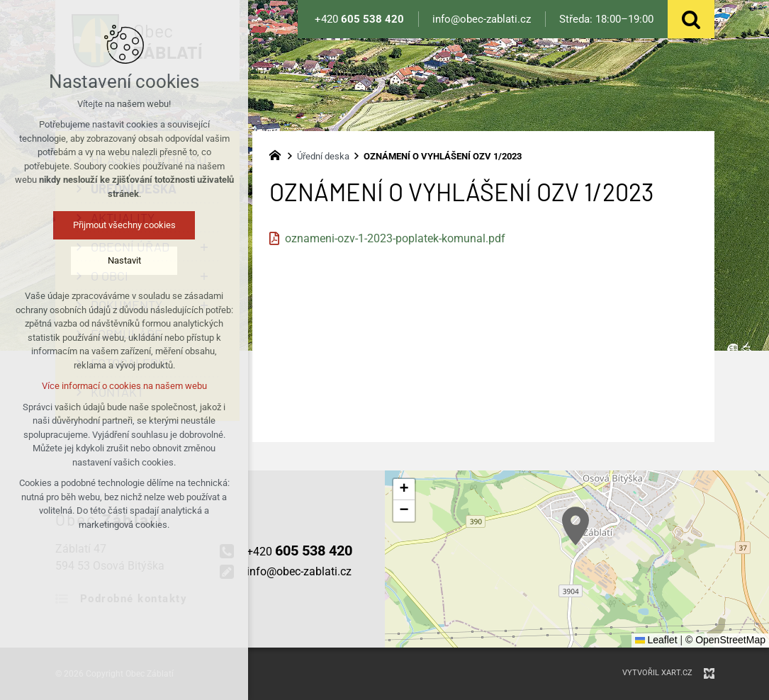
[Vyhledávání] (691, 19)
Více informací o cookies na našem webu (124, 386)
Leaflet (656, 640)
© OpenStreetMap (725, 640)
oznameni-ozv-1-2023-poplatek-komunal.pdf (395, 238)
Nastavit (124, 260)
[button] (576, 526)
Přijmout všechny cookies (124, 225)
